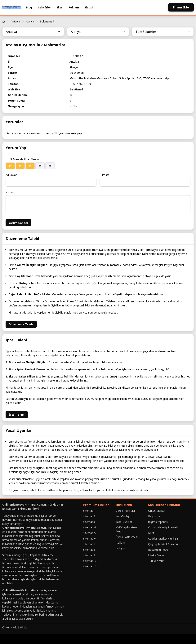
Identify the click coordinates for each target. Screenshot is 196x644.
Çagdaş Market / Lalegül (163, 544)
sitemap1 (89, 511)
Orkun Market (157, 511)
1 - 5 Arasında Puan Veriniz (23, 159)
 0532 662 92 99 (80, 84)
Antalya (15, 21)
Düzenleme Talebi (21, 324)
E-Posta (105, 175)
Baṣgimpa (154, 516)
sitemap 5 (89, 533)
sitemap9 (89, 555)
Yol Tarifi (75, 106)
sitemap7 (89, 544)
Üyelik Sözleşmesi (127, 537)
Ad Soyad (11, 175)
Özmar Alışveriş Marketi (163, 527)
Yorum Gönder (18, 223)
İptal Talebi (17, 415)
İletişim (90, 7)
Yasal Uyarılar (124, 522)
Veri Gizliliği (123, 516)
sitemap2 (89, 516)
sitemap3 (89, 522)
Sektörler (45, 7)
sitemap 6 (89, 538)
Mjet (151, 533)
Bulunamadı (47, 21)
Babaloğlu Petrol (159, 550)
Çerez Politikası (125, 511)
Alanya (30, 21)
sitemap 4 (89, 527)
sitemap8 (89, 550)
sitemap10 (90, 561)
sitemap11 (90, 566)
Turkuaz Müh (156, 561)
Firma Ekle (181, 7)
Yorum (10, 192)
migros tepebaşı (158, 522)
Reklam (74, 7)
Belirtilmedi (76, 89)
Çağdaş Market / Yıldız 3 (163, 538)
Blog (29, 7)
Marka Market (157, 555)
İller (60, 7)
